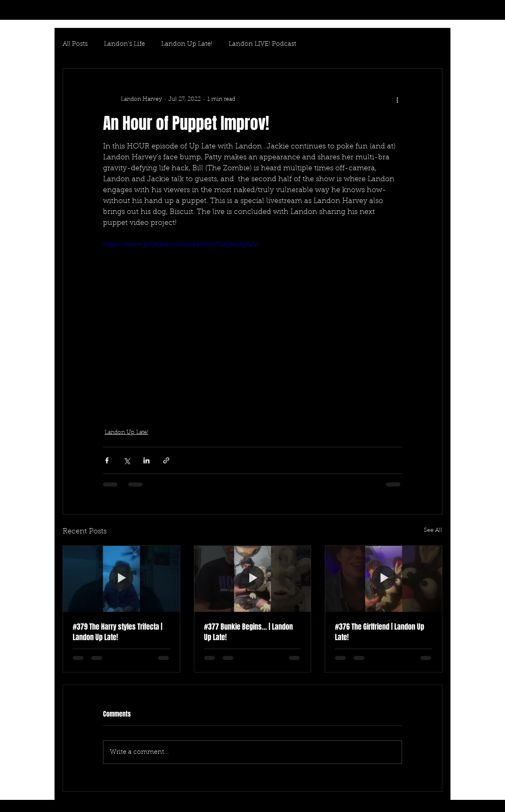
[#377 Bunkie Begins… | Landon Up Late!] (253, 579)
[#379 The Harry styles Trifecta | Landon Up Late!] (121, 579)
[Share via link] (166, 460)
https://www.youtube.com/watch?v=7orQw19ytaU (180, 245)
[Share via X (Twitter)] (127, 460)
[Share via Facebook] (107, 460)
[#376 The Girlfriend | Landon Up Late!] (384, 579)
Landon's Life (124, 44)
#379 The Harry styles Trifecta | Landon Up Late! (118, 632)
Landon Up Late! (187, 44)
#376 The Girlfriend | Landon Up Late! (380, 632)
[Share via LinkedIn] (146, 460)
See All (433, 531)
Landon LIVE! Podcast (262, 44)
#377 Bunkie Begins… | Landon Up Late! (248, 632)
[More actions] (397, 99)
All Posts (75, 44)
